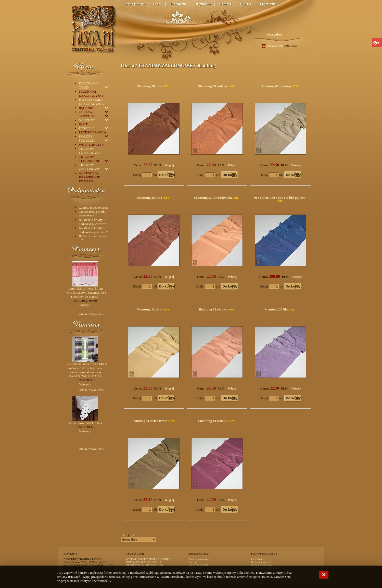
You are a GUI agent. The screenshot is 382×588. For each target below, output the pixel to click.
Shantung (206, 65)
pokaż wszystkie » (92, 314)
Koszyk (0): (279, 46)
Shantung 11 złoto (150, 309)
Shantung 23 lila (276, 309)
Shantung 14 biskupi (213, 421)
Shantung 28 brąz (149, 86)
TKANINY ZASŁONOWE (165, 65)
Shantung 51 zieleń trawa (149, 421)
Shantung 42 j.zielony (276, 86)
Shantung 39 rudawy (213, 86)
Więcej (169, 165)
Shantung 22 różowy (213, 309)
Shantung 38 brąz (149, 198)
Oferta (128, 65)
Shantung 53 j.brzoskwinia (213, 198)
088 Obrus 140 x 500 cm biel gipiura (280, 198)
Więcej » (85, 305)
